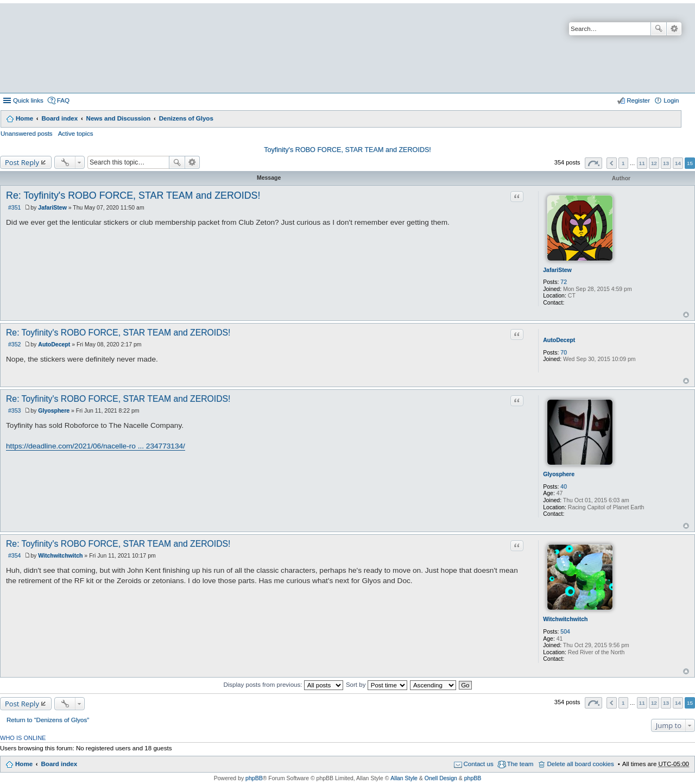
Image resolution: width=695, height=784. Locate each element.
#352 (14, 344)
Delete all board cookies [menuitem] (580, 764)
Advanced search (674, 29)
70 (564, 352)
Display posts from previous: (283, 685)
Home (24, 118)
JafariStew (557, 270)
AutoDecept (559, 340)
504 (565, 631)
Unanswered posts (27, 134)
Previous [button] (612, 163)
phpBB (254, 778)
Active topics (76, 134)
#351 (14, 207)
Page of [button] (593, 163)
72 (564, 282)
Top (686, 315)
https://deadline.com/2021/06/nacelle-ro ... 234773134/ (96, 446)
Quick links (28, 100)
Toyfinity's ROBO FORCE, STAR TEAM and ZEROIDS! (347, 150)
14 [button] (678, 163)
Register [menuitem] (638, 100)
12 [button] (654, 163)
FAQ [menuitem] (63, 100)
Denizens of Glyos (186, 118)
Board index (59, 118)
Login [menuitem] (671, 100)
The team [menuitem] (520, 764)
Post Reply (22, 162)
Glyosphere (559, 474)
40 (564, 486)
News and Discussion (119, 118)
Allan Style (404, 778)
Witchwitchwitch (565, 619)
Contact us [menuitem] (479, 764)
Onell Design (441, 778)
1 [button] (623, 163)
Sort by (377, 685)
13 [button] (666, 163)
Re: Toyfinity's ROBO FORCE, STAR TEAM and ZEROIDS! (133, 195)
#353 (14, 410)
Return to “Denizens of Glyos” (48, 720)
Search (659, 29)
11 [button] (642, 163)
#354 (14, 555)
